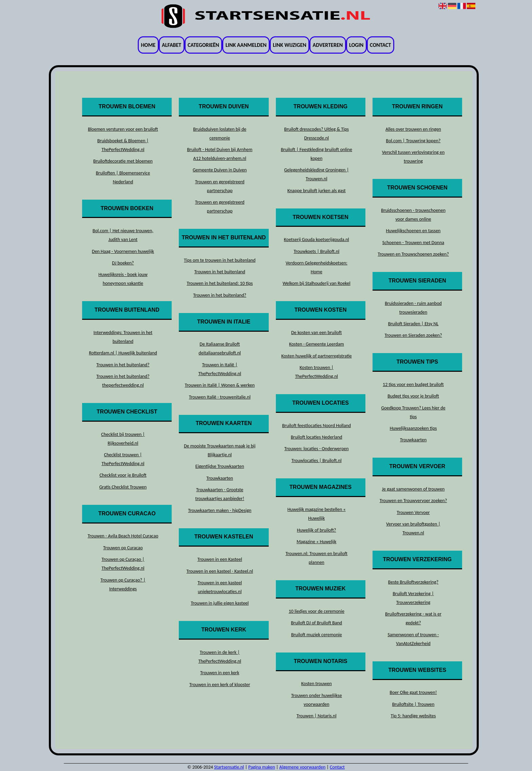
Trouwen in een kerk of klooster (220, 685)
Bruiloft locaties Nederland (317, 437)
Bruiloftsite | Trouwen (413, 704)
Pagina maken (262, 767)
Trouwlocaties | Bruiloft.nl (317, 461)
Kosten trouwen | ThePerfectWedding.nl (317, 372)
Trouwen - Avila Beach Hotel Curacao (123, 536)
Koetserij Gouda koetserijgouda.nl (317, 240)
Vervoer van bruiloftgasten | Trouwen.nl (413, 528)
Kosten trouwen (317, 684)
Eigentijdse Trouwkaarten (220, 466)
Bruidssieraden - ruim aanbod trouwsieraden (413, 308)
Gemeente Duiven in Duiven (220, 170)
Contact (380, 45)
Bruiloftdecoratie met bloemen (123, 161)
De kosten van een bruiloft (316, 333)
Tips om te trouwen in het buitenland (220, 260)
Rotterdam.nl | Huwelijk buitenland (123, 353)
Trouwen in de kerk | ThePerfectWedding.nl (220, 657)
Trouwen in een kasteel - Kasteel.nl (220, 571)
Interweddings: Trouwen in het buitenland (123, 337)
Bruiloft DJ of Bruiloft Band (316, 623)
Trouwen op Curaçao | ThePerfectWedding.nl (123, 564)
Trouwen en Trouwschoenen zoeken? (413, 254)
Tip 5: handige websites (413, 716)
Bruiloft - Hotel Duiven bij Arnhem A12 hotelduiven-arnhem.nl (220, 154)
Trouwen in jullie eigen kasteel (220, 603)
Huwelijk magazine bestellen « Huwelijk (317, 514)
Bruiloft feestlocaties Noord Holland (316, 426)
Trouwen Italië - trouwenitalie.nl (220, 397)
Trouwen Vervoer (413, 512)
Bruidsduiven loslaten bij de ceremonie (220, 134)
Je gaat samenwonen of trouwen (413, 489)
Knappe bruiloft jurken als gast (317, 191)
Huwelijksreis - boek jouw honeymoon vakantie (123, 279)
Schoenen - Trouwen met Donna (413, 243)
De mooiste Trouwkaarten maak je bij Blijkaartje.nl (220, 450)
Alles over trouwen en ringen (413, 129)
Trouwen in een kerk (220, 673)
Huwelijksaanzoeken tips (413, 428)
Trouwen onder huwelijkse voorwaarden (317, 700)
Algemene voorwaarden (302, 767)
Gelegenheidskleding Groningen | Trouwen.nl (317, 174)
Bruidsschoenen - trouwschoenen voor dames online (413, 215)
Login (356, 45)
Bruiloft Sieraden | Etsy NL (413, 324)
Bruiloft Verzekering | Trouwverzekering (413, 598)
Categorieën (203, 45)
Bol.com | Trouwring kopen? (413, 141)
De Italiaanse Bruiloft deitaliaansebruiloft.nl (220, 348)
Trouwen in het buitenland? (123, 365)
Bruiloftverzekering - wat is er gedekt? (413, 618)
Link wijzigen (289, 45)
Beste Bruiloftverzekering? (413, 582)
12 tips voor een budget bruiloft (413, 384)
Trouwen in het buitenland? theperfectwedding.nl (123, 381)
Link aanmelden (246, 45)
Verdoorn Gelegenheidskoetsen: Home (317, 267)
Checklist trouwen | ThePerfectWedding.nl (123, 459)
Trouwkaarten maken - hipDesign (220, 510)
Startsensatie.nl (229, 767)
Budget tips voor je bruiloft (413, 396)
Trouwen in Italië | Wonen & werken (220, 385)
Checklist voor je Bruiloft (123, 475)
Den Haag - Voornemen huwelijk (123, 251)
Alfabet (172, 45)
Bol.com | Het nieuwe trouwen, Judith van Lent (123, 235)
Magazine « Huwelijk (316, 542)
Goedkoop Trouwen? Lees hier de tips (413, 412)
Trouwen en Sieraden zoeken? (413, 335)
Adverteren (328, 45)
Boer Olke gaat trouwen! (413, 692)
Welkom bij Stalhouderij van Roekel (317, 283)
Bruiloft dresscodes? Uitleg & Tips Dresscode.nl (317, 134)
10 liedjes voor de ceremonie (317, 611)
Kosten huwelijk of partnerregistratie (317, 356)
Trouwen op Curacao (123, 548)
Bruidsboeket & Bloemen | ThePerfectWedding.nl (123, 145)
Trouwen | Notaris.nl (317, 716)
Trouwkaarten (220, 478)
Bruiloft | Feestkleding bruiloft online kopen (317, 154)
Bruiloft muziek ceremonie (317, 635)
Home (148, 45)
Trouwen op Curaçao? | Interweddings (123, 584)
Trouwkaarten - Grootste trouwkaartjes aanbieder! (220, 494)
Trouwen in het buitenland (220, 272)
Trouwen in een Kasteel (220, 559)
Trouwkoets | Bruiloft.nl (316, 251)
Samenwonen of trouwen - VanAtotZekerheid (413, 639)
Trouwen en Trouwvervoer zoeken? (413, 501)
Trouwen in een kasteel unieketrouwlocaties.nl (220, 587)
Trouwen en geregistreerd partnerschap (220, 186)
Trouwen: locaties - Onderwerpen (317, 449)
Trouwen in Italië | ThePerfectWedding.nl (220, 369)
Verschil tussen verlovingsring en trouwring (413, 157)
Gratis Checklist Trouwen (123, 487)
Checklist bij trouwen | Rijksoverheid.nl (123, 439)
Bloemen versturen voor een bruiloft (123, 129)
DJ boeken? (123, 263)
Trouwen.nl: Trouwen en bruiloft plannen (316, 558)
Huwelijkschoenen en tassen (413, 231)
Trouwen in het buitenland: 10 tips (220, 283)
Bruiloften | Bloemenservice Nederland (123, 177)
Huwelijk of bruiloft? (317, 530)
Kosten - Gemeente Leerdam (317, 344)
